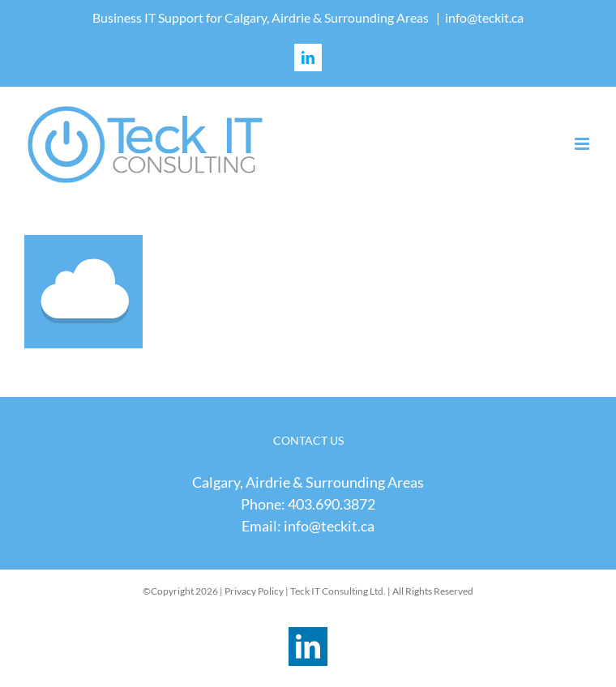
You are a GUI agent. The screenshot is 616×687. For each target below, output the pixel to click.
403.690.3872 (332, 504)
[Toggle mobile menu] (583, 144)
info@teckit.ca (484, 17)
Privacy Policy (254, 591)
